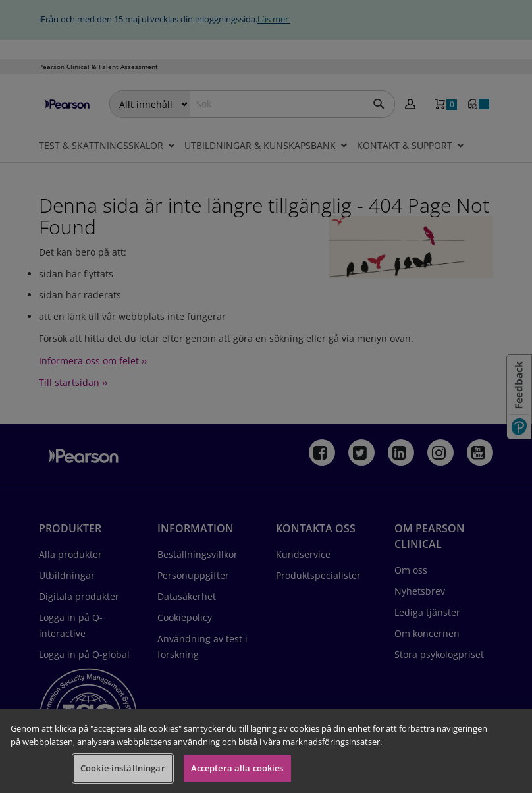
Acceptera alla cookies (237, 768)
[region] (266, 751)
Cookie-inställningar (123, 768)
